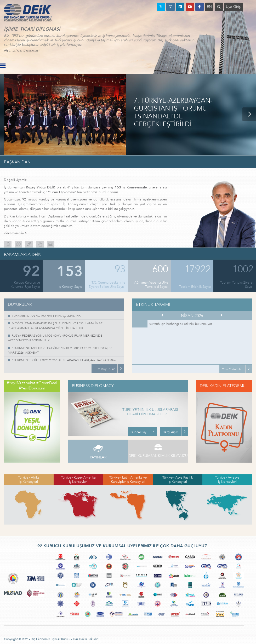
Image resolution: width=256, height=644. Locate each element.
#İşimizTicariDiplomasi (22, 50)
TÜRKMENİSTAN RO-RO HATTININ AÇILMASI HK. (47, 316)
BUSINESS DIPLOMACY (93, 386)
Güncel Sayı (139, 432)
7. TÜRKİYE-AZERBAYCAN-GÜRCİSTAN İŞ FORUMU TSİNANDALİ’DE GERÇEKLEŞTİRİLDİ (173, 113)
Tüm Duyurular (104, 369)
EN (209, 7)
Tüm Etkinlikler (232, 369)
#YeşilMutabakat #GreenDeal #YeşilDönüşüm (32, 386)
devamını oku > (15, 233)
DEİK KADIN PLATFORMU (223, 386)
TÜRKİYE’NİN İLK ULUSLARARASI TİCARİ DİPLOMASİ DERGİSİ (150, 412)
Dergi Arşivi (170, 432)
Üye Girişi (234, 7)
